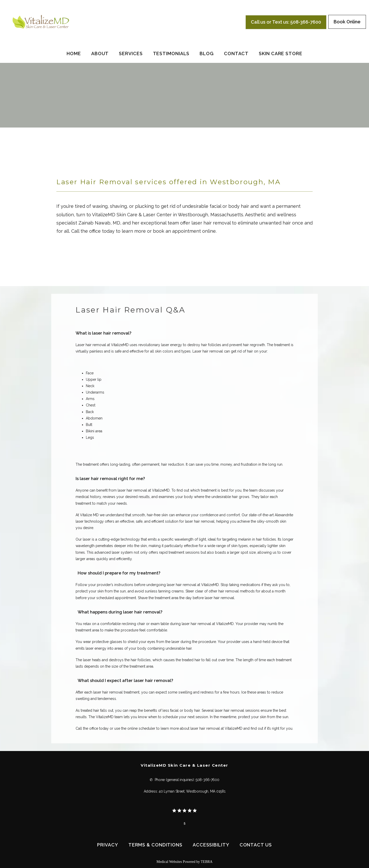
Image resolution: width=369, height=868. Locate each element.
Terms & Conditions (155, 845)
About (100, 53)
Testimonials (171, 53)
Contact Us (256, 845)
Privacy (107, 845)
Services (131, 53)
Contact (236, 53)
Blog (207, 53)
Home (74, 53)
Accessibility (211, 845)
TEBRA (207, 862)
